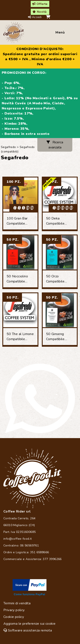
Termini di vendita (17, 603)
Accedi (35, 17)
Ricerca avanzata (55, 145)
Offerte (40, 4)
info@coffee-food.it (18, 539)
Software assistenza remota (28, 630)
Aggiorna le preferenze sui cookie (29, 624)
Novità (39, 12)
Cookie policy (14, 617)
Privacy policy (14, 610)
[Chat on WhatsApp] (40, 398)
